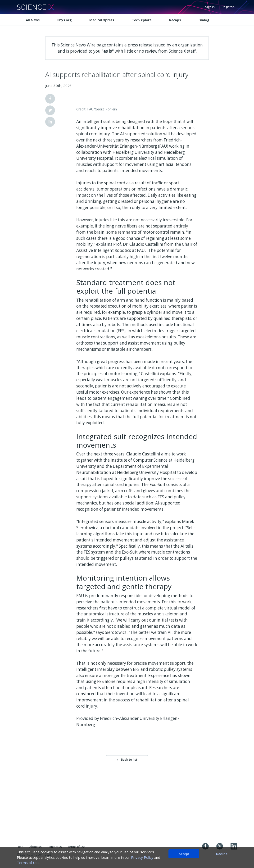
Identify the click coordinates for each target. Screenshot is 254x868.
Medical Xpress (102, 20)
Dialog (204, 20)
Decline (222, 854)
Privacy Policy (142, 857)
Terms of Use (28, 863)
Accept (184, 854)
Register (228, 7)
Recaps (175, 20)
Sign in (210, 7)
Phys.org (64, 20)
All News (33, 20)
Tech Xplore (142, 20)
